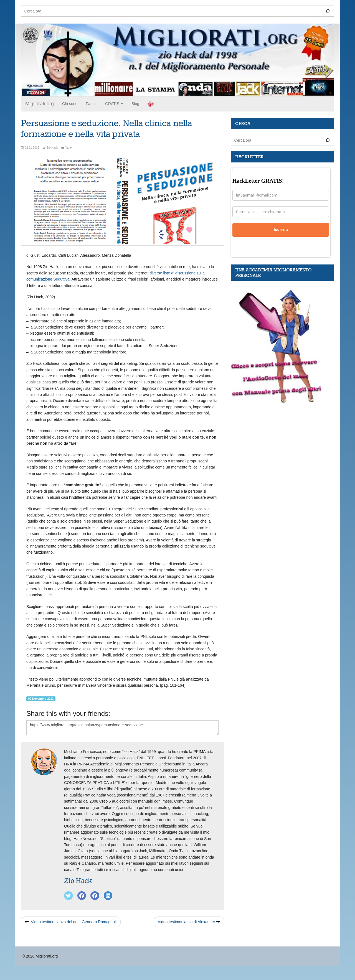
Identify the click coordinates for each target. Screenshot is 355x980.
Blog (135, 104)
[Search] (327, 11)
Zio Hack (78, 881)
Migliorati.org (40, 104)
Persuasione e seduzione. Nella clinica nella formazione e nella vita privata (106, 129)
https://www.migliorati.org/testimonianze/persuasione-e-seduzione (122, 728)
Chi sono (70, 104)
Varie (69, 148)
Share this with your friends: (68, 713)
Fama (91, 104)
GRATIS (114, 104)
